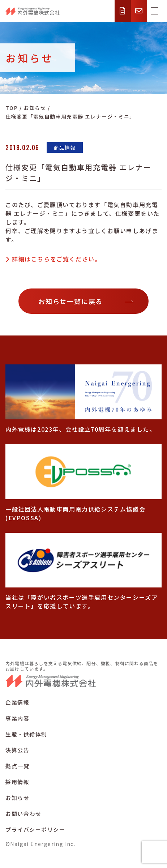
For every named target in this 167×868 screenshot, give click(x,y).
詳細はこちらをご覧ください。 (56, 259)
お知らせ (17, 798)
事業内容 (17, 718)
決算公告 (17, 750)
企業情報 (17, 702)
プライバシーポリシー (35, 829)
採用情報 (17, 782)
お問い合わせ (23, 814)
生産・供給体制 (26, 734)
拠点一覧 (17, 766)
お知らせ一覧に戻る (70, 301)
